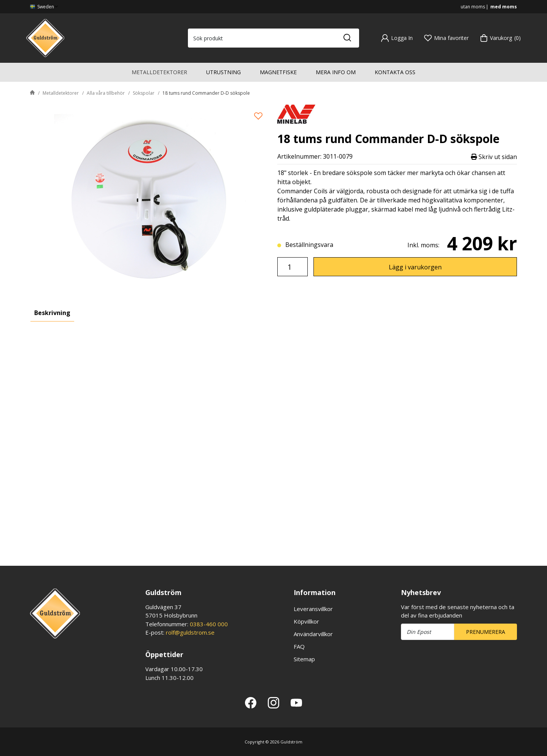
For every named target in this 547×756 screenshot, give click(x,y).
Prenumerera (486, 632)
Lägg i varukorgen (415, 267)
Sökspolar (144, 93)
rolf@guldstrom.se (190, 632)
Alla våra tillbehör (106, 93)
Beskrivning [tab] (52, 313)
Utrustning (223, 72)
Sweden (45, 7)
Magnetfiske (278, 72)
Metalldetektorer (159, 72)
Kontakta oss (395, 72)
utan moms (473, 7)
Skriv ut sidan (494, 157)
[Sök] (347, 38)
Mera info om (336, 72)
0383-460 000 (209, 624)
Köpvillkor (306, 621)
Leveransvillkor (313, 609)
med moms (504, 7)
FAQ (299, 646)
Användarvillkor (313, 634)
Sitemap (304, 659)
